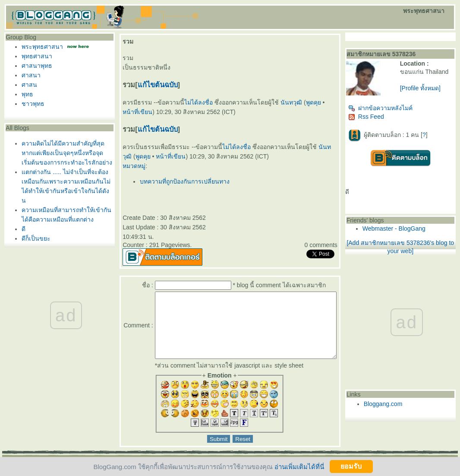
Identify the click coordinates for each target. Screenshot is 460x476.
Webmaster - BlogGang (410, 232)
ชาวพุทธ (33, 104)
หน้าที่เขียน (148, 156)
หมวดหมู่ (131, 166)
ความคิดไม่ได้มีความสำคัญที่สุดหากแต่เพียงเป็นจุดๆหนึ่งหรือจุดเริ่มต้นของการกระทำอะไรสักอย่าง (67, 153)
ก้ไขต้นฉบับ (155, 85)
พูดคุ (311, 102)
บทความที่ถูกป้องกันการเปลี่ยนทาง (182, 181)
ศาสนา (31, 75)
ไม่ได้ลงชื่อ (196, 102)
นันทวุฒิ (289, 102)
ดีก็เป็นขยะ (36, 238)
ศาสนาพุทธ (37, 66)
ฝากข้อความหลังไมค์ (396, 111)
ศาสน (29, 85)
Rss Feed (382, 120)
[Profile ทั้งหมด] (430, 95)
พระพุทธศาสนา (42, 47)
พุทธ (27, 94)
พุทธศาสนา (37, 56)
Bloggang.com (399, 407)
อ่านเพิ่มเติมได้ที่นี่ (299, 466)
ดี (24, 229)
